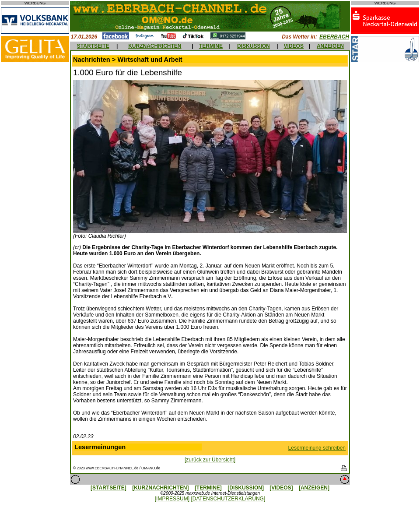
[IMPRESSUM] (172, 499)
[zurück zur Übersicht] (210, 460)
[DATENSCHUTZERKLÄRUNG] (228, 499)
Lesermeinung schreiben (317, 448)
